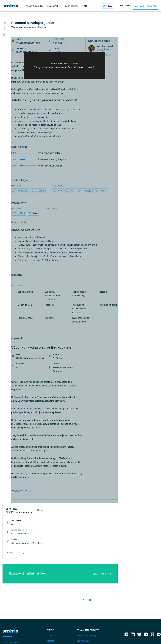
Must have (18, 209)
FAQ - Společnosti (11, 627)
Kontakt (50, 591)
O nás (49, 585)
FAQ (85, 6)
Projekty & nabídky (34, 6)
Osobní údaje (83, 591)
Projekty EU (82, 601)
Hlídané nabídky (70, 6)
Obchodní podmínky (86, 585)
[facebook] (126, 585)
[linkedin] (133, 585)
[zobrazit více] (22, 501)
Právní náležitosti (88, 580)
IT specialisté (9, 611)
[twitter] (139, 585)
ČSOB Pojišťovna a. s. (128, 27)
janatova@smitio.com (13, 598)
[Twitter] (5, 23)
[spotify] (159, 585)
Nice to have (53, 209)
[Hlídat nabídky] (95, 523)
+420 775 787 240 (11, 592)
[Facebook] (5, 29)
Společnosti (53, 6)
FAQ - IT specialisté (12, 622)
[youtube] (146, 585)
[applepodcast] (153, 585)
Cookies (80, 596)
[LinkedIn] (5, 35)
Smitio (50, 580)
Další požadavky (21, 223)
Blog (49, 596)
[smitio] (10, 6)
